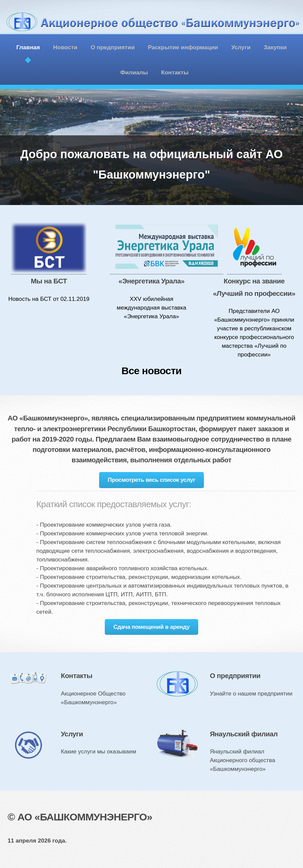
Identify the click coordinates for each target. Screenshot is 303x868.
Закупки (275, 47)
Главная (28, 47)
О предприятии (113, 47)
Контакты (175, 72)
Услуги (241, 47)
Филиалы (134, 72)
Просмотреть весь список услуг (152, 480)
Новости (65, 47)
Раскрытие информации (183, 47)
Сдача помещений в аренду (152, 627)
